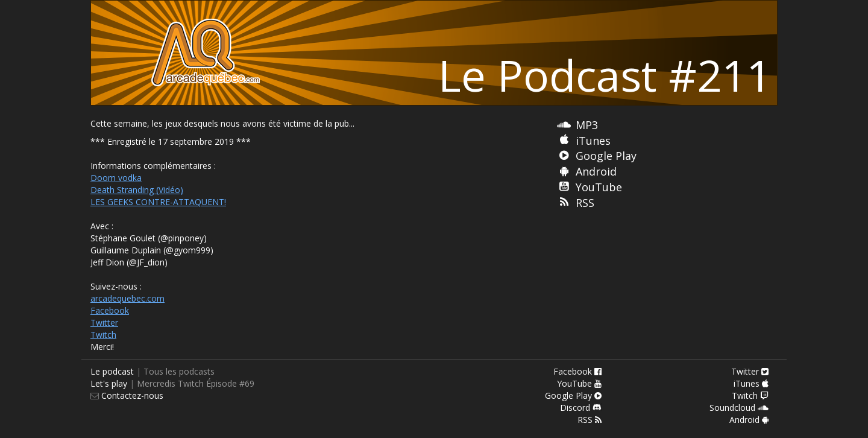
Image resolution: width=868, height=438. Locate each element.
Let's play (109, 383)
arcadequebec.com (127, 298)
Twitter (104, 322)
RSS (585, 203)
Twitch (103, 335)
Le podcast (112, 371)
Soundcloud (739, 408)
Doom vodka (116, 178)
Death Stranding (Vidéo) (137, 190)
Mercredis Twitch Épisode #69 (196, 383)
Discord (581, 408)
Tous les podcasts (179, 371)
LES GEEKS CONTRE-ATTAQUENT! (158, 202)
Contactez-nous (131, 395)
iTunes (593, 141)
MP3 (587, 125)
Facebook (110, 310)
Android (596, 171)
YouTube (599, 187)
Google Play (606, 156)
